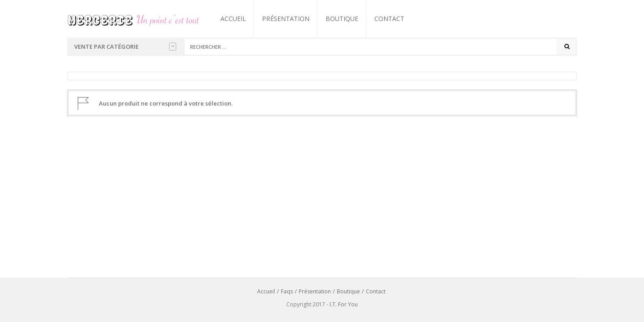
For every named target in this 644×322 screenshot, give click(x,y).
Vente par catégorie (125, 47)
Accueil (233, 19)
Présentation (286, 19)
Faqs (287, 291)
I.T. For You (344, 304)
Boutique (342, 19)
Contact (389, 19)
